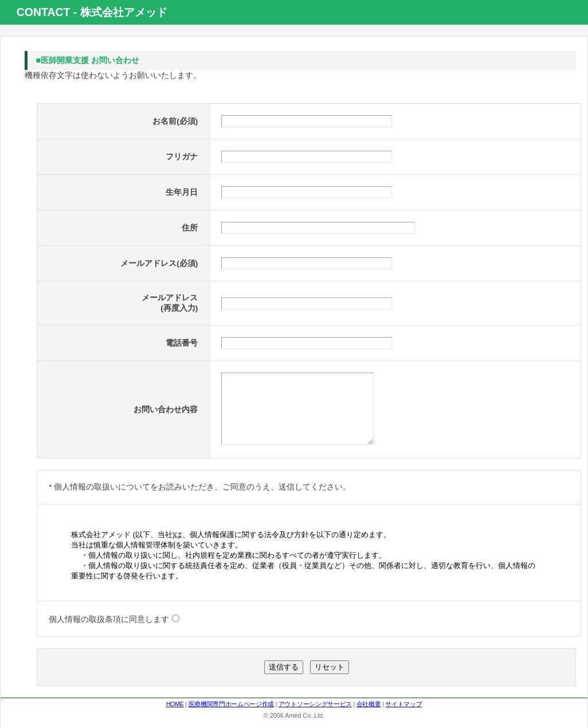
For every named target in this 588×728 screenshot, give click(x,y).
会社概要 (369, 721)
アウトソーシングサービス (315, 721)
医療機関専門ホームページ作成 (231, 721)
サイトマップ (403, 721)
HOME (175, 721)
